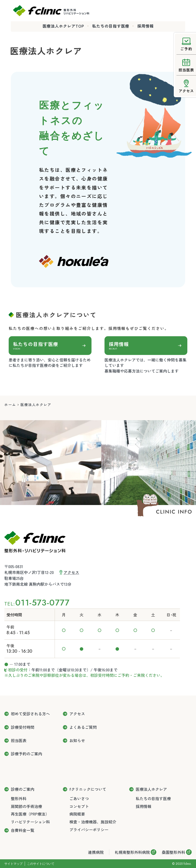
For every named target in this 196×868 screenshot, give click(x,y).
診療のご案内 (23, 789)
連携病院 (96, 852)
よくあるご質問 (83, 727)
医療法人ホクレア (151, 789)
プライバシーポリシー (89, 830)
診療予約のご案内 (26, 754)
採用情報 (145, 26)
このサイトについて (41, 864)
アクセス (71, 572)
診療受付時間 (23, 727)
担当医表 (19, 741)
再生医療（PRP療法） (30, 814)
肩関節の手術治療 (26, 806)
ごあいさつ (79, 798)
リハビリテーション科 (30, 822)
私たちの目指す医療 (111, 26)
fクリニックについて (88, 789)
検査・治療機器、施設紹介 (93, 822)
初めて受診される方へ (30, 714)
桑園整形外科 (173, 852)
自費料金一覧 (23, 830)
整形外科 (19, 798)
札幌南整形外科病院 (132, 852)
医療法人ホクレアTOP (63, 26)
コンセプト (79, 806)
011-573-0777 (42, 603)
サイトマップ (13, 864)
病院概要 (77, 814)
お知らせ (77, 741)
